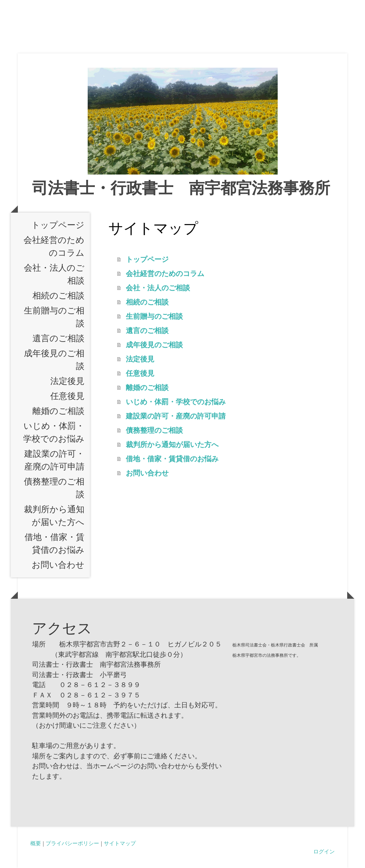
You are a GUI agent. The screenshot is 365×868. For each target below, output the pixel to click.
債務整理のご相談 (54, 488)
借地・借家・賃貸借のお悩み (55, 544)
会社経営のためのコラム (54, 246)
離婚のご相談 (58, 411)
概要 (36, 843)
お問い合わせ (58, 565)
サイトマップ (120, 843)
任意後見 (67, 396)
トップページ (58, 225)
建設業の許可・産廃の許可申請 (54, 460)
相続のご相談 (58, 296)
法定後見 (67, 381)
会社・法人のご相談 (54, 274)
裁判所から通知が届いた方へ (54, 516)
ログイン (324, 851)
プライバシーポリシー (72, 843)
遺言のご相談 (58, 338)
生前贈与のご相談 (54, 317)
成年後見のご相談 (54, 360)
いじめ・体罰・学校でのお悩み (54, 432)
